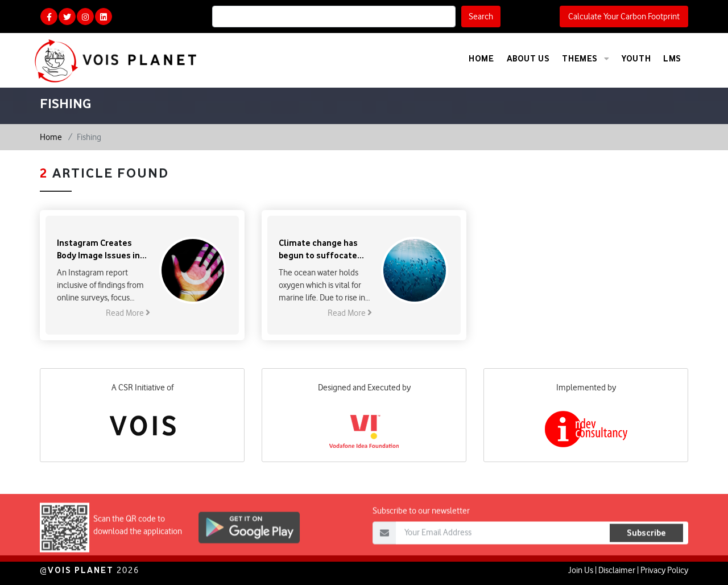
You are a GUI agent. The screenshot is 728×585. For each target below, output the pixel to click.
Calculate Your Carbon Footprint (624, 17)
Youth (636, 58)
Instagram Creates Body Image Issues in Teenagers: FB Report (100, 250)
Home (481, 58)
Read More (128, 313)
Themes (586, 59)
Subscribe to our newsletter (421, 525)
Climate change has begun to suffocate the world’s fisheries (320, 250)
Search (481, 17)
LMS (672, 58)
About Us (528, 58)
